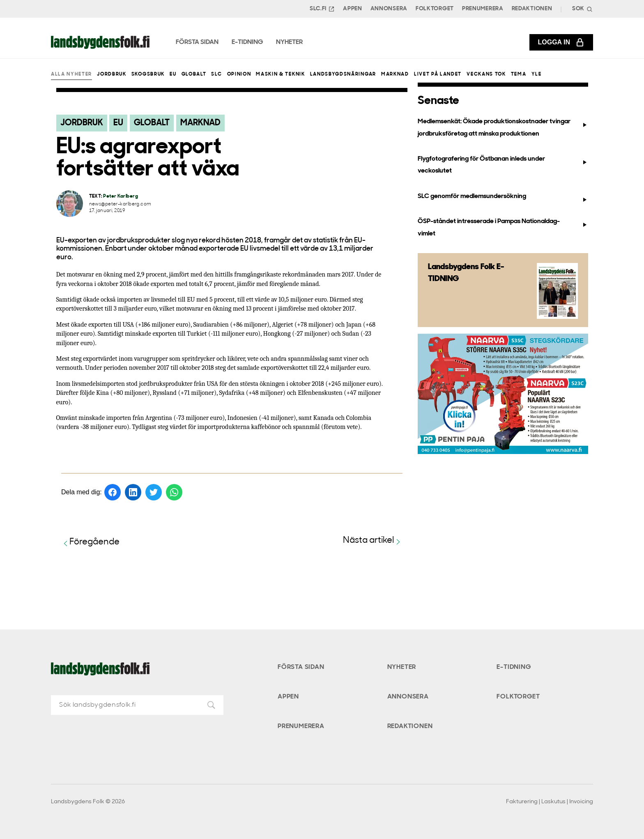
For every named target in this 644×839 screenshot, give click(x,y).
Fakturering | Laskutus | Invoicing (550, 802)
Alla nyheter (71, 74)
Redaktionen (532, 9)
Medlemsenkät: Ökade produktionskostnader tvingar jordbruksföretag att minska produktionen (503, 128)
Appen (353, 9)
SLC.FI (322, 9)
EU (173, 74)
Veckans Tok (486, 74)
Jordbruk (112, 74)
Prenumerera (483, 9)
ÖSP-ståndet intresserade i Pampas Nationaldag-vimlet (503, 227)
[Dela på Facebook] (113, 492)
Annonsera (389, 9)
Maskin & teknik (280, 74)
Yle (537, 74)
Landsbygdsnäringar (343, 74)
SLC (216, 74)
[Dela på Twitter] (154, 492)
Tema (519, 74)
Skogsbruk (148, 74)
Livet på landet (438, 74)
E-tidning (514, 667)
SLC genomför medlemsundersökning (503, 198)
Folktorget (435, 9)
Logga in (561, 42)
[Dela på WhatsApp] (174, 492)
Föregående (90, 543)
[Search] (582, 9)
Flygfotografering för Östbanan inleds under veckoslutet (503, 165)
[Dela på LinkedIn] (133, 492)
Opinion (239, 74)
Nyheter (402, 667)
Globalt (194, 74)
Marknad (395, 74)
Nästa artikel (373, 541)
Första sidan (301, 667)
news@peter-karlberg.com (120, 204)
